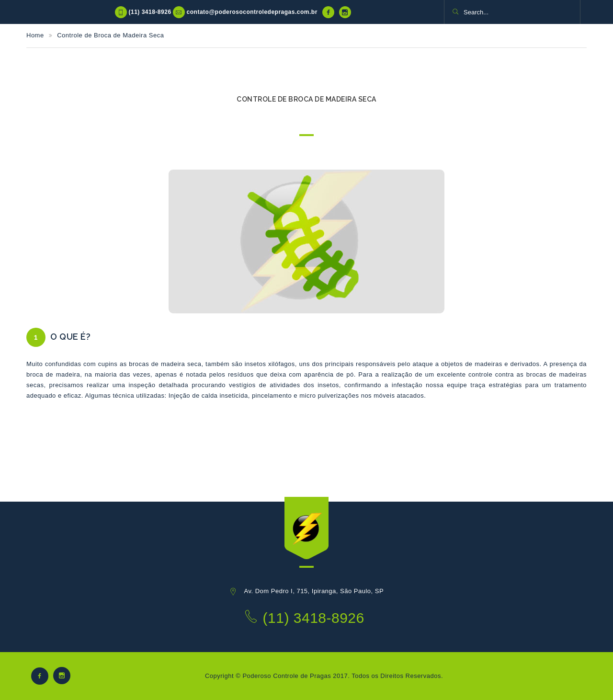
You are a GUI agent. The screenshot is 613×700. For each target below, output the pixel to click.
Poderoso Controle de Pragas (287, 676)
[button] (455, 12)
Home (35, 35)
